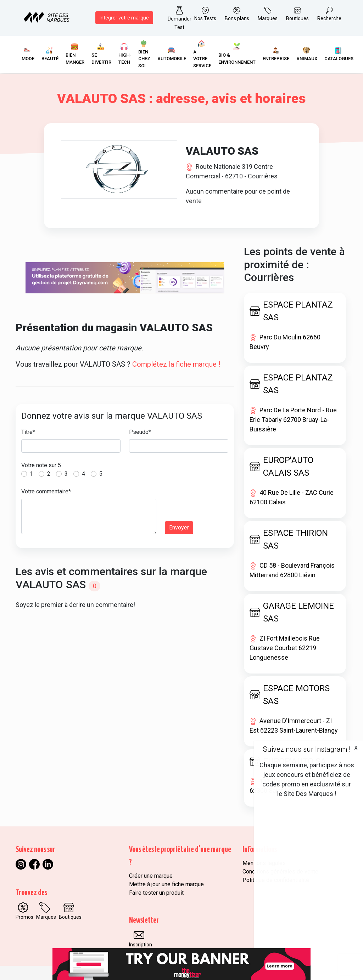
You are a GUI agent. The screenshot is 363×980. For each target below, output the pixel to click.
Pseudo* (140, 432)
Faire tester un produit (156, 893)
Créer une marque (151, 876)
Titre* (28, 432)
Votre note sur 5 (41, 465)
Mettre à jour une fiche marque (166, 884)
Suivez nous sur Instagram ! (307, 749)
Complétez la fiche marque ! (176, 364)
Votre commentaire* (46, 491)
